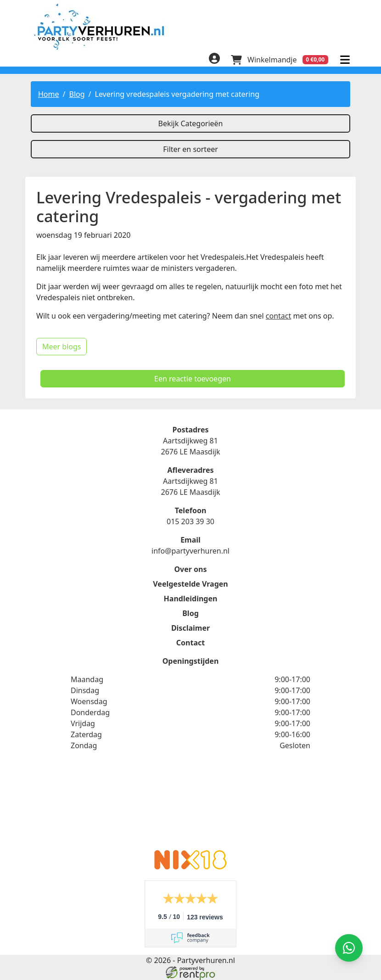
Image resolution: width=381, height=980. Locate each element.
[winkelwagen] (280, 60)
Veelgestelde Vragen (190, 584)
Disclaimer (190, 628)
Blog (77, 94)
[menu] (345, 60)
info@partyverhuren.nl (190, 551)
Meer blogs (62, 347)
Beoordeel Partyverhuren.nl (190, 806)
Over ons (190, 569)
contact (278, 316)
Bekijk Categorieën (190, 123)
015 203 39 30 (190, 521)
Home (49, 94)
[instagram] (73, 61)
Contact (190, 643)
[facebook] (36, 61)
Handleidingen (191, 599)
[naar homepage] (190, 26)
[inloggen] (214, 60)
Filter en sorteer (190, 149)
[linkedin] (55, 61)
